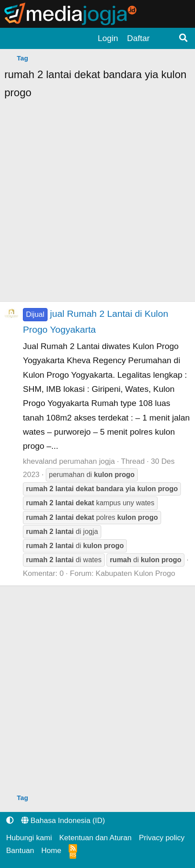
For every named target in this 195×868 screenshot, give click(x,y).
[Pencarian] (184, 38)
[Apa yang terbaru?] (164, 38)
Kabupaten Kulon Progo (135, 573)
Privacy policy (162, 838)
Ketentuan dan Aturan (95, 838)
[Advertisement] (97, 204)
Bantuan (20, 851)
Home (51, 851)
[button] (10, 821)
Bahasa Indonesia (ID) (63, 821)
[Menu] (13, 39)
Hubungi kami (29, 838)
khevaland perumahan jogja (69, 461)
